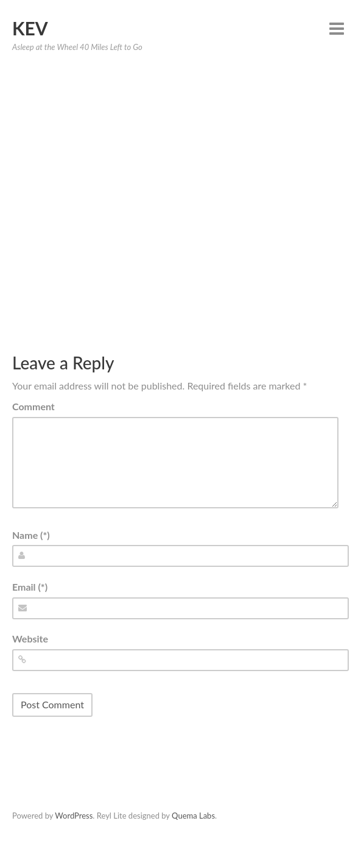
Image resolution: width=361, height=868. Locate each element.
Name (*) (31, 535)
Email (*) (30, 587)
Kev (30, 28)
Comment (33, 406)
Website (30, 639)
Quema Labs (193, 816)
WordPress (74, 816)
